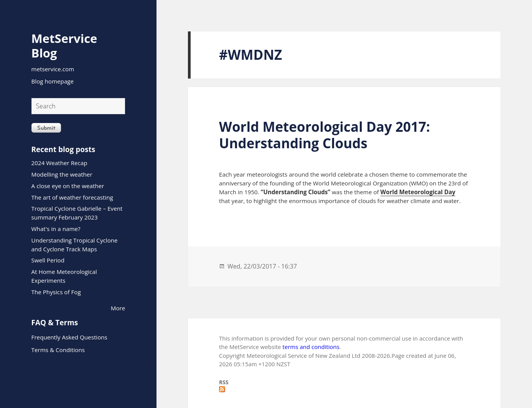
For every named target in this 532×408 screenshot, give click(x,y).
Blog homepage (53, 81)
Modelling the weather (62, 174)
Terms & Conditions (58, 350)
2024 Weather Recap (59, 163)
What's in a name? (56, 229)
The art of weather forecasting (72, 197)
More (118, 308)
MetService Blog (64, 46)
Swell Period (48, 260)
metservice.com (53, 69)
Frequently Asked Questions (69, 337)
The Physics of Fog (56, 292)
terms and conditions (311, 347)
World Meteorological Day (418, 192)
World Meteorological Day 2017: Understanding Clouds (324, 135)
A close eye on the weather (68, 186)
